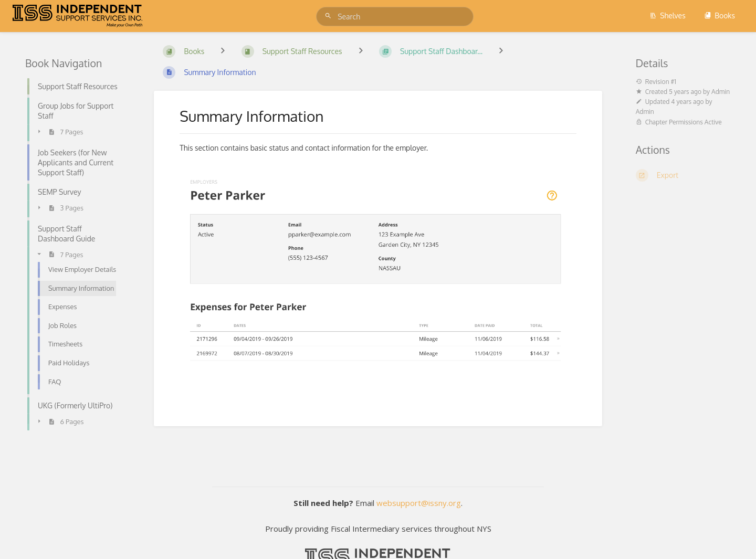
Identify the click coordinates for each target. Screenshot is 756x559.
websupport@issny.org (419, 503)
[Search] (330, 16)
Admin (721, 92)
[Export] (683, 175)
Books (720, 15)
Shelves (668, 15)
